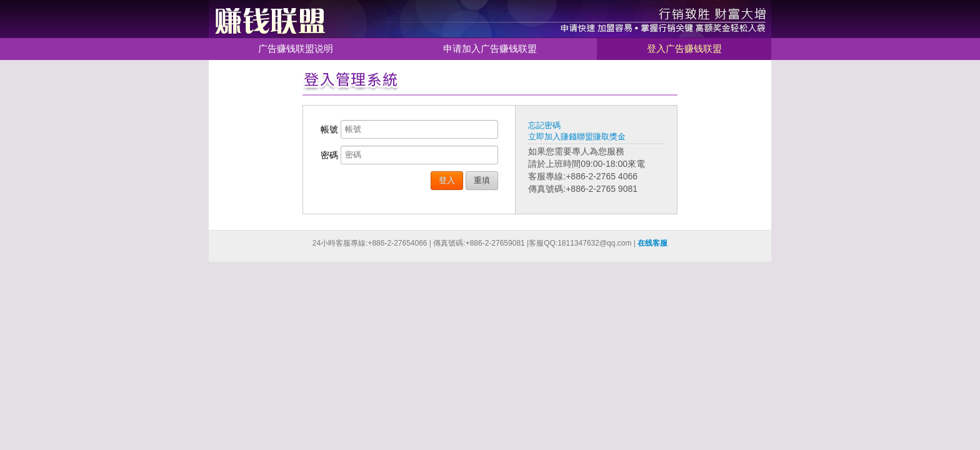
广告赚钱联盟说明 (296, 48)
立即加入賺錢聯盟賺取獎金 (577, 137)
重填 (482, 180)
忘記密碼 (544, 125)
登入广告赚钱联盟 (684, 48)
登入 (447, 180)
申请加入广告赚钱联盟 (490, 48)
